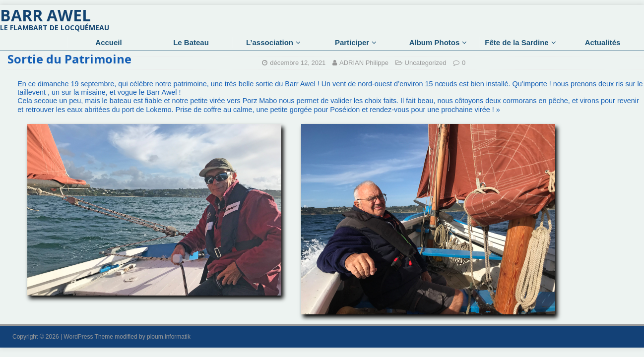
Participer (352, 42)
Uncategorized (426, 63)
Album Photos (435, 42)
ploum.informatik (169, 337)
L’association (270, 42)
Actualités (603, 42)
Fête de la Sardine (516, 42)
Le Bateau (191, 42)
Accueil (108, 42)
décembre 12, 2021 (298, 63)
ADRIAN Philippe (364, 63)
